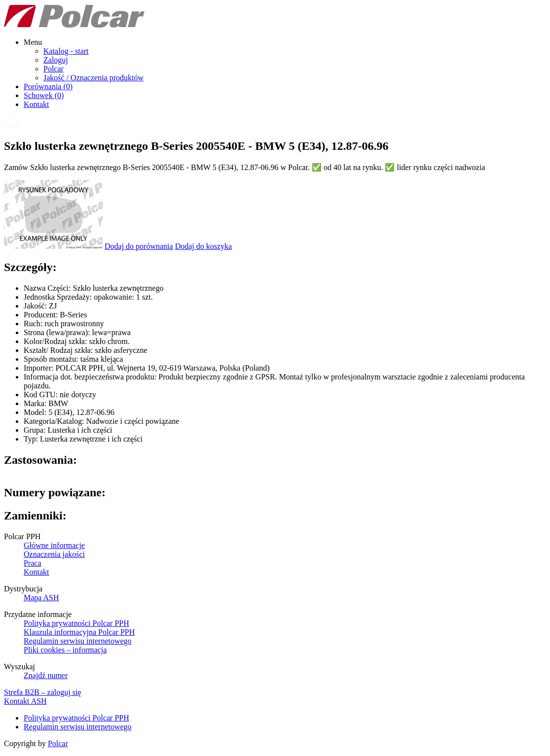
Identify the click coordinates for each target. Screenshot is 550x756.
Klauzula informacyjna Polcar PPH (79, 632)
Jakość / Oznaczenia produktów (93, 78)
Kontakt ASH (25, 701)
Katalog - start (66, 51)
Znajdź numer (46, 675)
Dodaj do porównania (139, 246)
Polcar (54, 69)
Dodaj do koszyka (204, 246)
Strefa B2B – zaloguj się (42, 692)
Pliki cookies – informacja (65, 650)
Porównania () (48, 86)
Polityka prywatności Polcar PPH (76, 623)
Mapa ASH (41, 598)
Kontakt (37, 104)
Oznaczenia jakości (54, 554)
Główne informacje (54, 545)
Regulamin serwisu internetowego (78, 641)
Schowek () (44, 95)
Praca (33, 563)
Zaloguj (56, 60)
